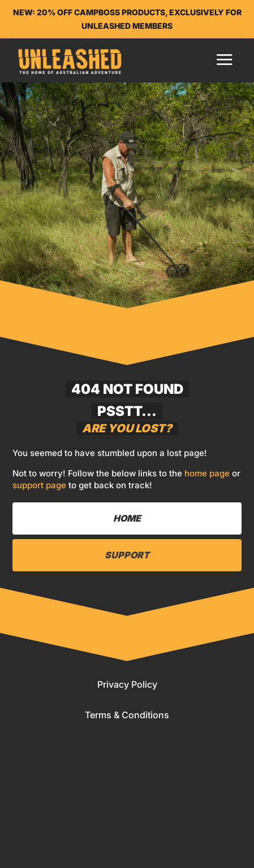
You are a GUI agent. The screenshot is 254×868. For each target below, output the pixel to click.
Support (127, 555)
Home (127, 518)
